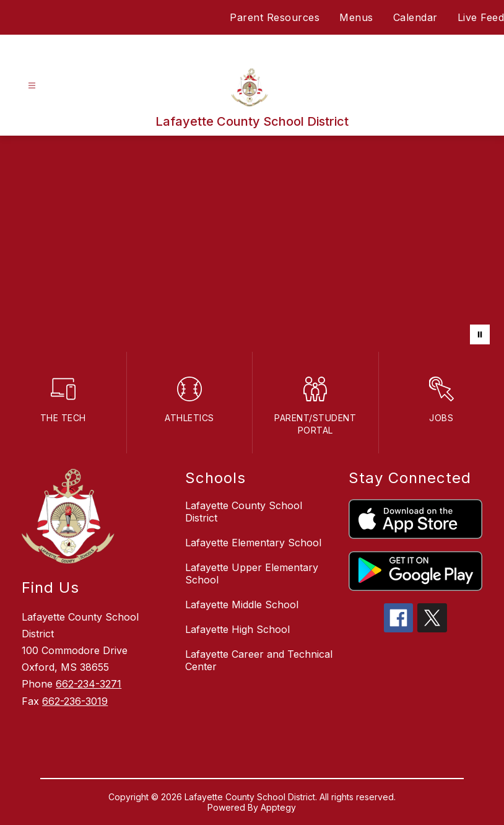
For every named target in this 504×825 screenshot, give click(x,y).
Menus (356, 17)
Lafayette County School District (244, 512)
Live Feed (481, 17)
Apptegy (278, 807)
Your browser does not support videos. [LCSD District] (252, 244)
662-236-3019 (75, 701)
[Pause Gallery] (480, 334)
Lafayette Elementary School (253, 543)
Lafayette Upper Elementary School (252, 574)
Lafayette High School (237, 629)
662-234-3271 (89, 684)
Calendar (415, 17)
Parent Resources (275, 17)
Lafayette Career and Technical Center (259, 660)
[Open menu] (32, 86)
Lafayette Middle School (242, 605)
